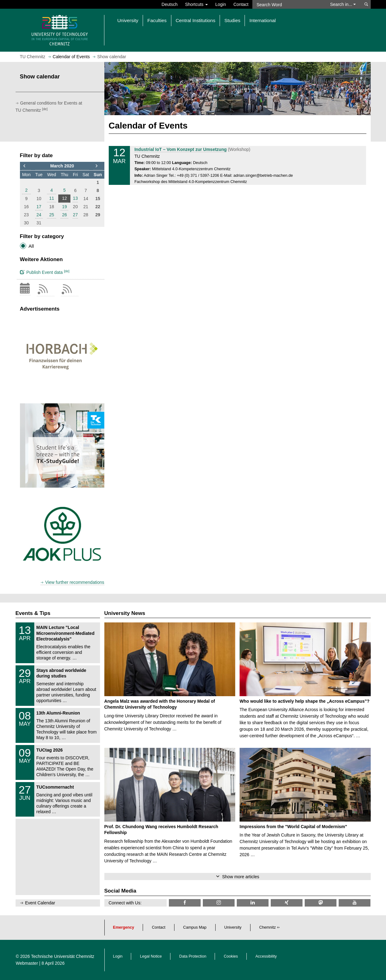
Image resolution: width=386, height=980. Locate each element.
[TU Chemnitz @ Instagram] (219, 903)
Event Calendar (40, 903)
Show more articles (241, 877)
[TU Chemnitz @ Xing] (287, 903)
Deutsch (170, 4)
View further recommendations (75, 582)
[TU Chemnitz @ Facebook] (185, 903)
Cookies (231, 956)
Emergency (124, 927)
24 (39, 215)
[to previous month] (26, 166)
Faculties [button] (157, 20)
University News (125, 613)
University (233, 927)
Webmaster (27, 963)
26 (64, 215)
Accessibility (266, 956)
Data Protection (193, 956)
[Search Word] (288, 4)
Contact (241, 4)
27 (75, 215)
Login (221, 4)
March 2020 (62, 166)
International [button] (262, 20)
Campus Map (195, 927)
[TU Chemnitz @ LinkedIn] (253, 903)
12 (64, 198)
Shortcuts (196, 4)
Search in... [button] (343, 4)
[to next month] (98, 166)
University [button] (128, 20)
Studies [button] (232, 20)
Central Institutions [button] (195, 20)
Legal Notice (151, 956)
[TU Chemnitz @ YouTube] (355, 903)
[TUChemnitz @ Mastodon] (321, 903)
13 (75, 198)
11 (52, 198)
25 (52, 215)
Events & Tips (33, 613)
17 (39, 207)
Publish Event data (45, 272)
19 (64, 207)
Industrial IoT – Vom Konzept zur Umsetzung (180, 149)
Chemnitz (267, 927)
